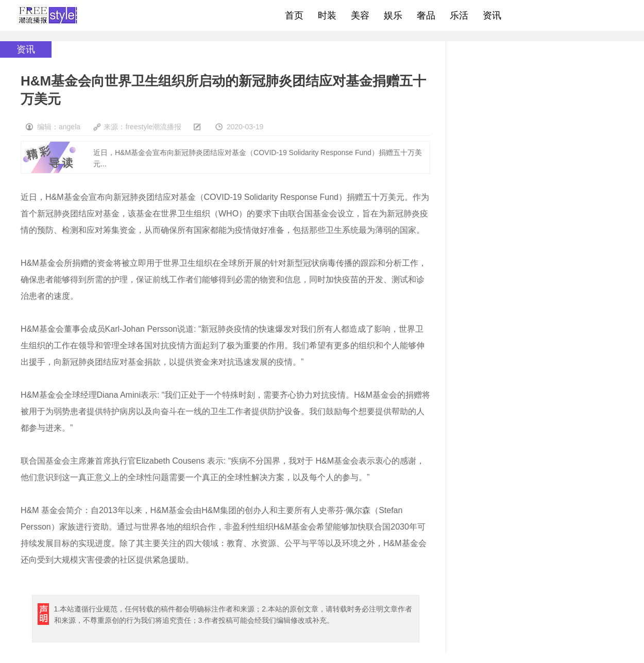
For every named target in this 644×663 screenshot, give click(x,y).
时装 (327, 15)
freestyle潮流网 (48, 15)
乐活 (459, 15)
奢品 (426, 15)
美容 (360, 15)
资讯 (492, 15)
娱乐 (393, 15)
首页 (294, 15)
